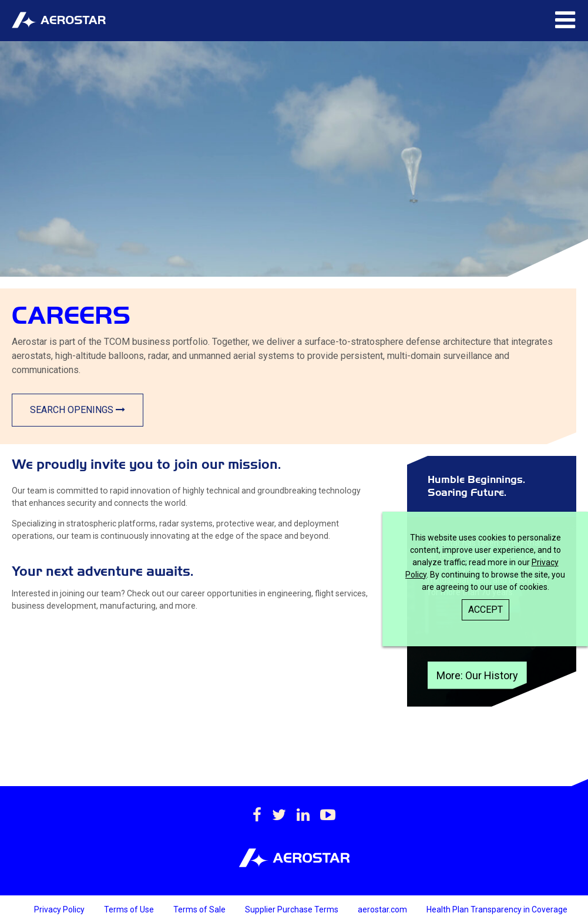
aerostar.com (383, 909)
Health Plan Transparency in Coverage (497, 909)
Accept (485, 610)
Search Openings (78, 410)
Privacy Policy (60, 909)
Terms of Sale (200, 909)
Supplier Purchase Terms (293, 909)
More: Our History (477, 675)
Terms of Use (130, 909)
